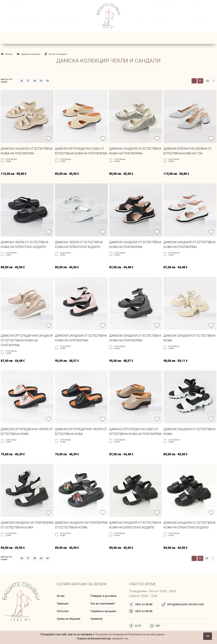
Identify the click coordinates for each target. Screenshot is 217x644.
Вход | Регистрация (24, 22)
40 (47, 81)
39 (41, 81)
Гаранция (63, 604)
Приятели (96, 619)
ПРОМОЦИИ (135, 38)
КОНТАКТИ (199, 38)
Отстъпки (63, 611)
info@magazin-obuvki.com (185, 604)
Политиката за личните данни (146, 634)
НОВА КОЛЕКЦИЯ (22, 38)
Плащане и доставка (103, 596)
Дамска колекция (55, 38)
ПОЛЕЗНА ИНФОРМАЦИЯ (168, 38)
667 (210, 7)
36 (22, 81)
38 (35, 81)
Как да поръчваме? (103, 604)
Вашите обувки (165, 7)
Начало (7, 54)
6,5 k (195, 7)
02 (208, 81)
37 (28, 81)
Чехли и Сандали (56, 54)
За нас (61, 596)
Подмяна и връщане (103, 611)
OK (208, 636)
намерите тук (120, 638)
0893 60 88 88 (20, 7)
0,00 (206, 22)
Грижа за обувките (69, 619)
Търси (47, 7)
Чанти (115, 38)
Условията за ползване (110, 634)
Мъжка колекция (89, 38)
